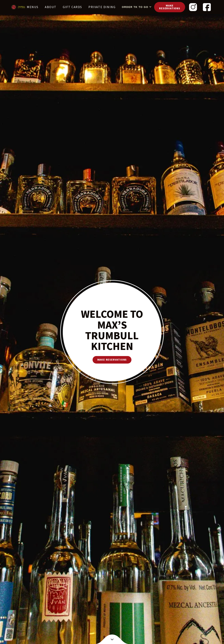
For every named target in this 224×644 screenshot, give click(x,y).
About (51, 7)
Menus (33, 7)
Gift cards (72, 7)
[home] (18, 7)
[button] (136, 7)
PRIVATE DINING (102, 7)
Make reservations (170, 7)
